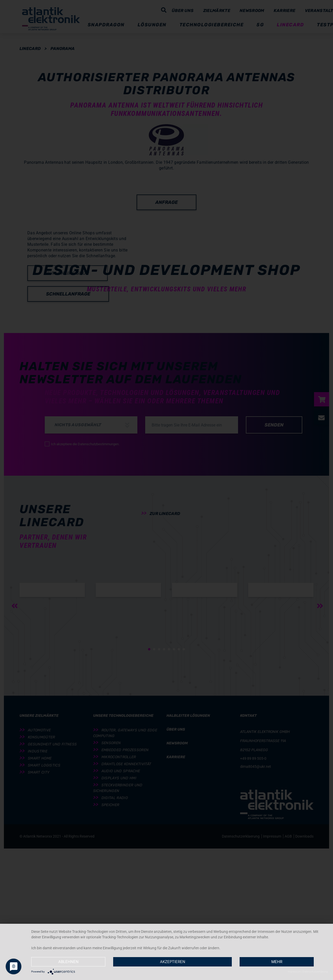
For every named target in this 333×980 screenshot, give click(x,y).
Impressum (294, 972)
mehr (277, 962)
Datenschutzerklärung (315, 972)
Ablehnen (68, 962)
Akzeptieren (173, 962)
